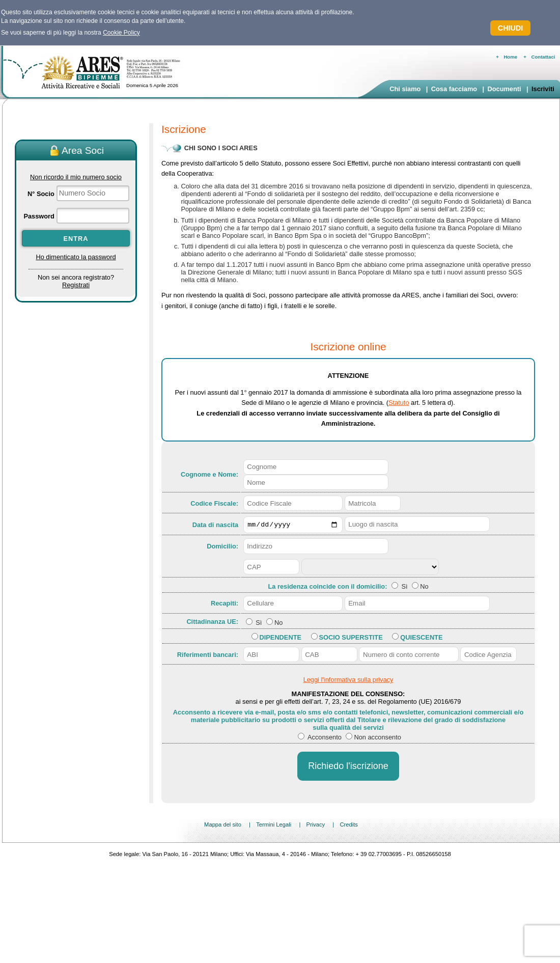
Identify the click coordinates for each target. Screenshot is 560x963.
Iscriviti (543, 89)
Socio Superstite (351, 639)
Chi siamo (405, 89)
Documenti (504, 89)
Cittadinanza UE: (212, 623)
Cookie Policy (121, 33)
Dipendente (281, 639)
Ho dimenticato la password (76, 257)
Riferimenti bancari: (208, 656)
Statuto (399, 403)
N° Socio (41, 194)
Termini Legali (274, 826)
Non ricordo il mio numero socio (76, 177)
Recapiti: (225, 605)
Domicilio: (222, 548)
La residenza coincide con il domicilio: (328, 588)
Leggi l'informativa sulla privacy (348, 681)
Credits (348, 826)
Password (39, 216)
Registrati (76, 285)
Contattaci (543, 57)
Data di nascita (215, 525)
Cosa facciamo (454, 89)
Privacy (315, 826)
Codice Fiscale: (214, 503)
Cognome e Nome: (209, 474)
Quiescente (421, 639)
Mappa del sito (223, 826)
